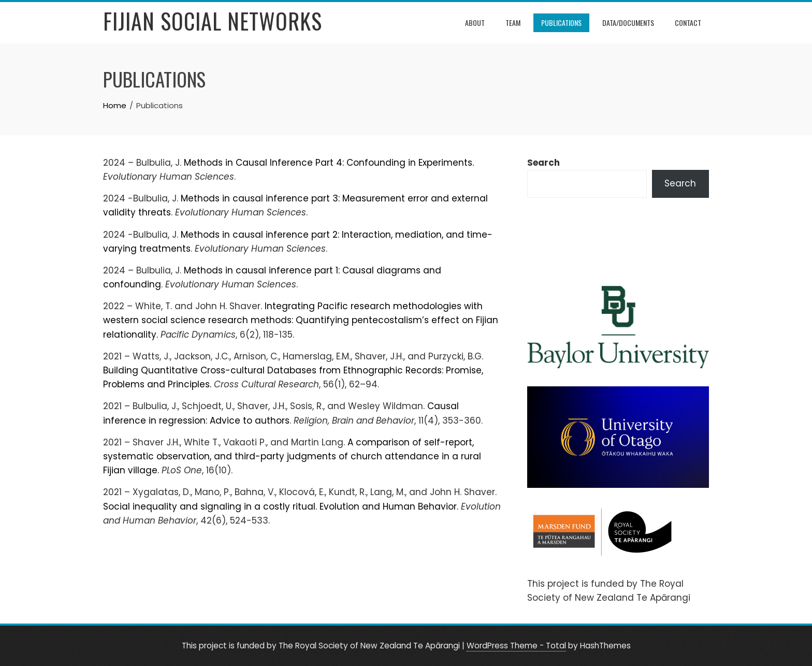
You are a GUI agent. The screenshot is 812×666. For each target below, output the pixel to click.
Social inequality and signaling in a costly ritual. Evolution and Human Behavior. (281, 506)
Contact (688, 23)
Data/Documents (628, 23)
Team (513, 23)
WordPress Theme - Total (516, 646)
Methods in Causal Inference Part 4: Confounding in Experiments (328, 163)
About (475, 23)
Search (543, 163)
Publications (561, 23)
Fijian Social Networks (213, 21)
